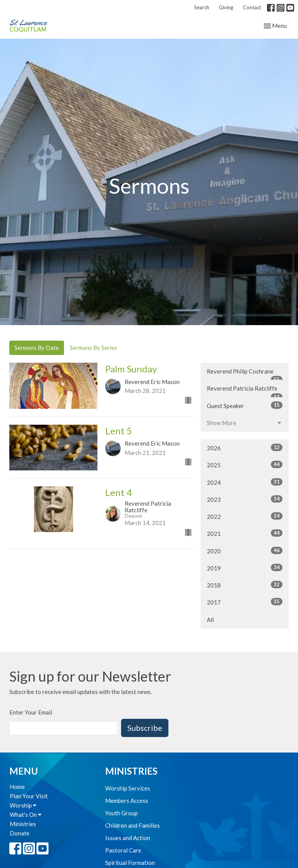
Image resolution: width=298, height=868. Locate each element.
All (210, 620)
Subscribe (145, 728)
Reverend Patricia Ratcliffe (245, 391)
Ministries (23, 824)
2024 (245, 482)
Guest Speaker (245, 405)
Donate (20, 833)
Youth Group (121, 813)
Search (202, 7)
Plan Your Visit (29, 796)
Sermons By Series (94, 348)
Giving (226, 7)
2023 (245, 499)
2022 (245, 516)
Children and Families (133, 825)
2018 (245, 585)
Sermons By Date (37, 348)
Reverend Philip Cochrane (245, 374)
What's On (26, 815)
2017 (245, 602)
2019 (245, 568)
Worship (23, 805)
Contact (252, 7)
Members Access (127, 801)
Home (17, 787)
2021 (245, 533)
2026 (245, 448)
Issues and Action (128, 838)
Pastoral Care (123, 850)
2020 (245, 551)
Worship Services (128, 788)
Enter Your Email (31, 712)
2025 (245, 465)
